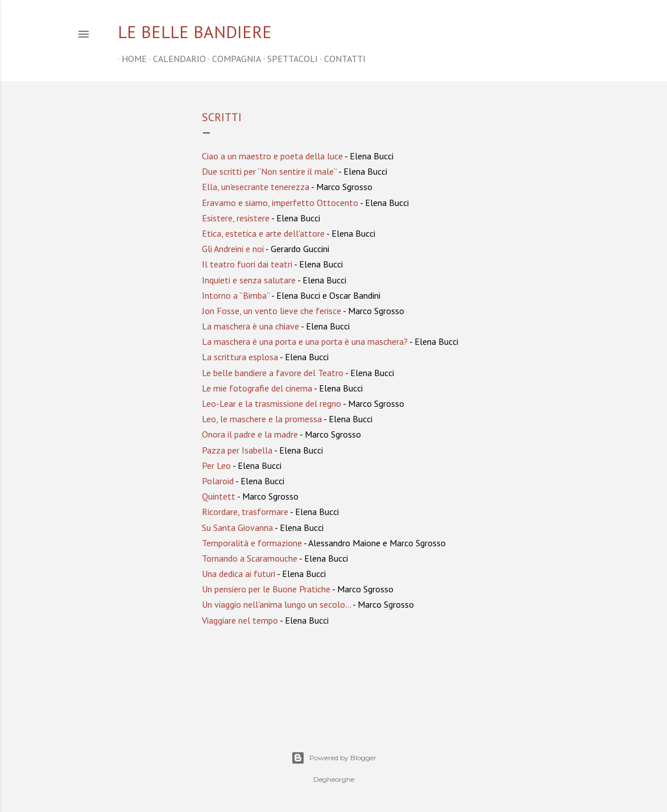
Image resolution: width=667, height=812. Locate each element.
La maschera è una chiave (250, 326)
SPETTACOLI (289, 59)
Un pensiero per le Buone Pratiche (266, 589)
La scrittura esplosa (240, 357)
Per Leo (216, 465)
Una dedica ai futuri (239, 574)
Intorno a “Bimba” (236, 295)
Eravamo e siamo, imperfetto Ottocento (280, 203)
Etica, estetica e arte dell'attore (263, 233)
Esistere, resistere (236, 218)
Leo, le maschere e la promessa (262, 419)
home (130, 59)
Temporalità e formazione (252, 543)
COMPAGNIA (233, 59)
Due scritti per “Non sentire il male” (269, 171)
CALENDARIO (175, 59)
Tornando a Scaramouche (250, 558)
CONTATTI (341, 59)
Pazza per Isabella (237, 450)
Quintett (219, 496)
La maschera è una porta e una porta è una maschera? (305, 341)
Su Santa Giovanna (237, 527)
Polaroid (218, 481)
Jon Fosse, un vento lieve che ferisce (272, 311)
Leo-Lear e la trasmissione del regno (272, 403)
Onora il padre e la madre (250, 434)
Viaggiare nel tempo (240, 620)
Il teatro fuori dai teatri (247, 264)
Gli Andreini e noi (233, 249)
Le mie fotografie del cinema (257, 388)
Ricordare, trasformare (245, 512)
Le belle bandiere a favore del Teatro (273, 373)
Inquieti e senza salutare (249, 280)
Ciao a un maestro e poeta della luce (272, 156)
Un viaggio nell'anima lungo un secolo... (276, 604)
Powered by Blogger (334, 758)
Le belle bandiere (195, 32)
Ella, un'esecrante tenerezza (256, 187)
